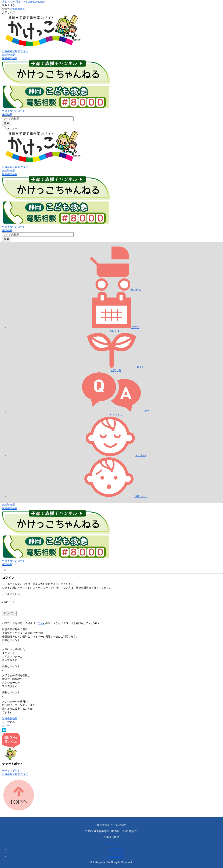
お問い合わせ (111, 843)
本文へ (6, 2)
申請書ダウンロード (14, 111)
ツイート (7, 726)
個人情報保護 (116, 849)
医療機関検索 (10, 58)
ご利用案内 (17, 2)
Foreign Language (34, 2)
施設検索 (7, 114)
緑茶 (22, 9)
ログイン (23, 51)
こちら (42, 623)
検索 (7, 123)
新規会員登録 (10, 51)
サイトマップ (116, 856)
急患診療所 (8, 55)
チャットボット (11, 771)
